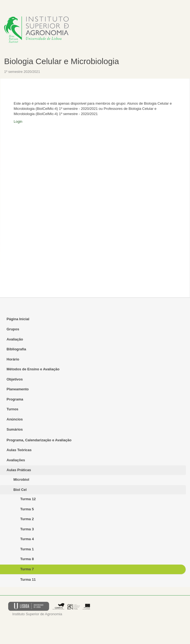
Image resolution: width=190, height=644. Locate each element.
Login (18, 121)
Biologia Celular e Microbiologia (62, 61)
